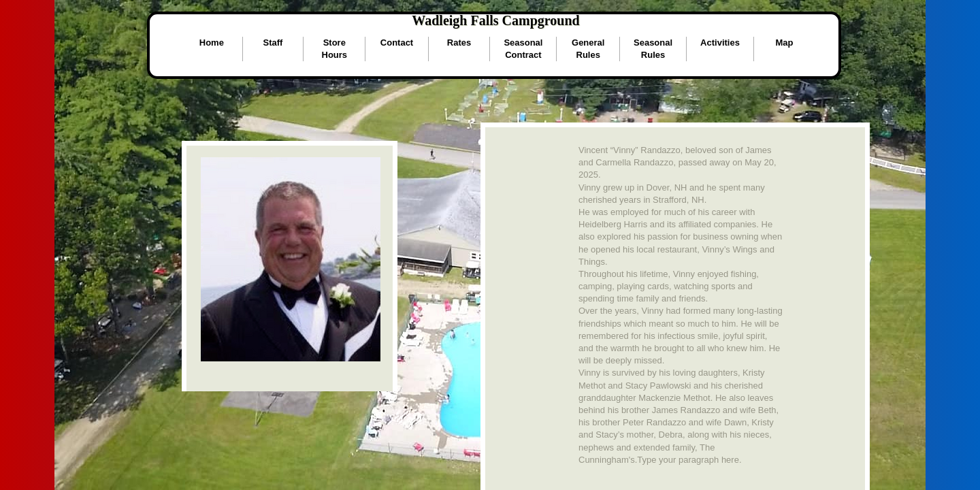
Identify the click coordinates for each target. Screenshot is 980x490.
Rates (459, 43)
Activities (720, 43)
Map (784, 43)
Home (212, 43)
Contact (397, 43)
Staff (273, 43)
